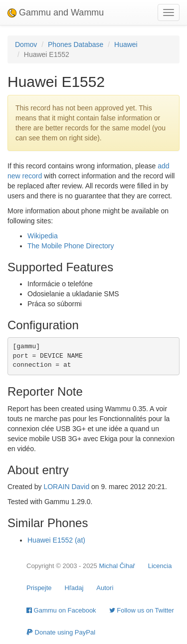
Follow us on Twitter (142, 610)
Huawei (126, 44)
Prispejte (39, 588)
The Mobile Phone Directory (71, 246)
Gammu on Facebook (61, 610)
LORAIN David (66, 487)
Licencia (160, 566)
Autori (105, 588)
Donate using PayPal (61, 632)
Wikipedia (43, 236)
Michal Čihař (117, 566)
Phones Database (76, 44)
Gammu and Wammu (56, 12)
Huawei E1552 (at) (56, 540)
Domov (26, 44)
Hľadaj (74, 588)
